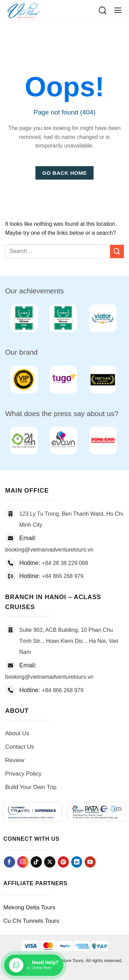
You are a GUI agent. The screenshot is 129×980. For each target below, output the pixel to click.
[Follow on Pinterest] (63, 862)
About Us (17, 733)
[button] (118, 10)
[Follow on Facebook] (9, 862)
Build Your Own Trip (31, 787)
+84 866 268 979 (63, 576)
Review (15, 760)
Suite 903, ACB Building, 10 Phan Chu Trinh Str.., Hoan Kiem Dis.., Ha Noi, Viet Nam (69, 641)
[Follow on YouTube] (90, 862)
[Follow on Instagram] (23, 862)
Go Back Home (65, 173)
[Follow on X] (50, 862)
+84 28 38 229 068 (65, 563)
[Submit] (117, 251)
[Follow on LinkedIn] (77, 862)
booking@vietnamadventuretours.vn (49, 550)
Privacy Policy (23, 774)
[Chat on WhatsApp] (34, 965)
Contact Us (20, 747)
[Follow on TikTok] (36, 862)
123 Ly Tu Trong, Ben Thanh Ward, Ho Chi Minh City (71, 519)
